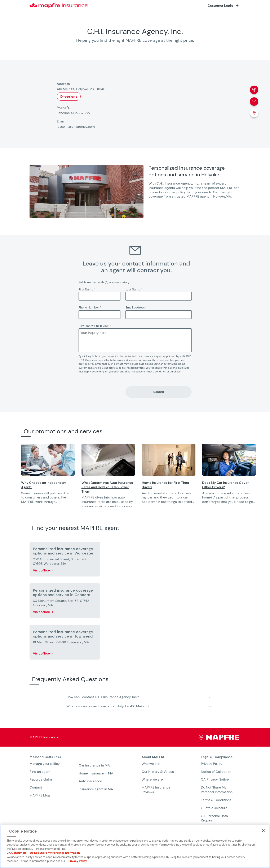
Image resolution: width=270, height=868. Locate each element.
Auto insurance (90, 781)
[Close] (263, 831)
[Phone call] (254, 90)
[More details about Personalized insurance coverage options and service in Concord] (65, 601)
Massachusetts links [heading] (45, 757)
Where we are (152, 779)
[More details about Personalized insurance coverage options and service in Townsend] (65, 643)
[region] (146, 479)
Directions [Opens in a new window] (69, 97)
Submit (159, 392)
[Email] (254, 102)
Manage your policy (45, 764)
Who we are (151, 764)
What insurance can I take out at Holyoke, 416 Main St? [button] (108, 706)
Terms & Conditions (216, 800)
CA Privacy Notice (215, 779)
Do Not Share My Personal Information (217, 790)
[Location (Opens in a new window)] (254, 113)
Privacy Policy (212, 764)
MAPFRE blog (40, 795)
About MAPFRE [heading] (153, 757)
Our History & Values (158, 772)
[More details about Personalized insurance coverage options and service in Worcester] (65, 560)
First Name (87, 289)
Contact (36, 787)
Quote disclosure (214, 808)
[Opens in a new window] (224, 6)
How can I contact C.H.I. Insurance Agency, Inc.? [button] (103, 697)
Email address (136, 307)
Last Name (134, 289)
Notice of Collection (216, 772)
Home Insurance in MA (96, 773)
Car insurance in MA (94, 765)
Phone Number (90, 307)
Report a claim (41, 779)
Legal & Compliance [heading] (217, 757)
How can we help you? (95, 326)
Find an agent (40, 772)
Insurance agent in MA (96, 789)
